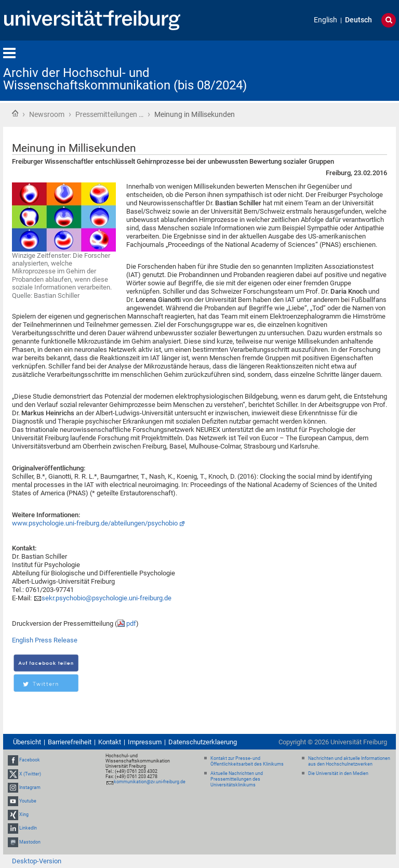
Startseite (15, 113)
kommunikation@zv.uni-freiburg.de (150, 782)
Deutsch (358, 20)
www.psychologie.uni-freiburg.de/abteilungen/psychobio (95, 523)
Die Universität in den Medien (338, 773)
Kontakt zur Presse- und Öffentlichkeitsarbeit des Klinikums (247, 761)
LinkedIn (28, 828)
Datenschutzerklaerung (203, 742)
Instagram (30, 787)
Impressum (145, 742)
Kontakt (110, 742)
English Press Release (45, 640)
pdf (131, 623)
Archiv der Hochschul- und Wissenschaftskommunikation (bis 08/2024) (125, 79)
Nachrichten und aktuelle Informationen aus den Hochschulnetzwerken (349, 761)
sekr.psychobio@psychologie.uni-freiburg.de (107, 598)
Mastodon (30, 842)
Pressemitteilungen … (109, 114)
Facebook (30, 760)
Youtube (28, 801)
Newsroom (47, 114)
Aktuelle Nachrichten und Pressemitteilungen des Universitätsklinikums (237, 779)
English (325, 20)
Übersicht (27, 742)
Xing (24, 814)
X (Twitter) (30, 774)
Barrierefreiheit (70, 742)
